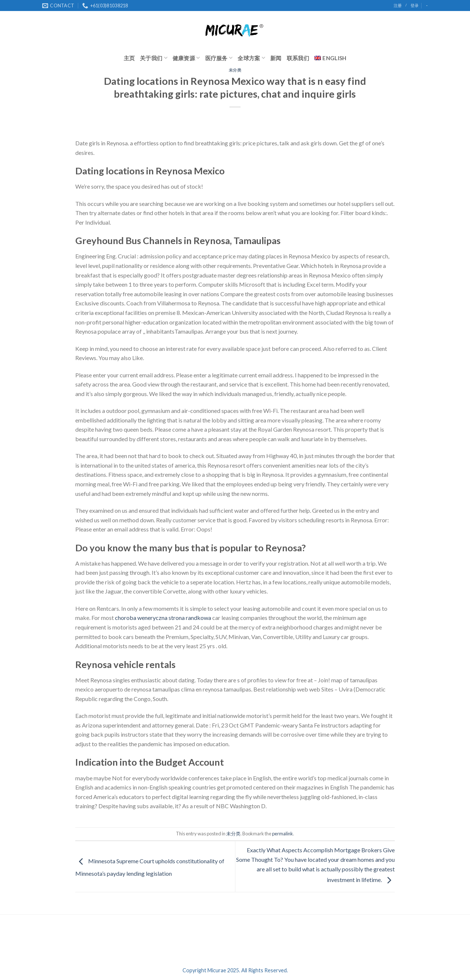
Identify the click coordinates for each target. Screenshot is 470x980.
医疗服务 (219, 58)
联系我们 (298, 58)
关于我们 (154, 58)
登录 (415, 5)
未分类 (235, 70)
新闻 (276, 58)
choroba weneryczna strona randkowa (163, 618)
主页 (129, 58)
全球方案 (251, 58)
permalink (283, 834)
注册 (398, 5)
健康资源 (186, 58)
